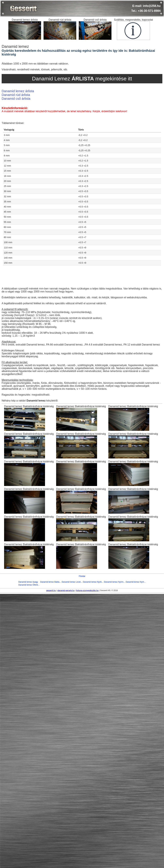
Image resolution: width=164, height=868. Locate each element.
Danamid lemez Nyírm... (114, 582)
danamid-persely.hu (66, 590)
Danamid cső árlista (16, 99)
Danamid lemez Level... (72, 582)
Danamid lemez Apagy (28, 582)
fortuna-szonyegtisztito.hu (87, 590)
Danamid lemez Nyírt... (136, 582)
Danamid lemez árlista (18, 91)
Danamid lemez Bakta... (51, 582)
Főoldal (82, 576)
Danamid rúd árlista (16, 95)
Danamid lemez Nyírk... (93, 582)
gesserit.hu (51, 590)
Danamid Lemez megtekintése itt (82, 79)
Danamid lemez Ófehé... (29, 585)
